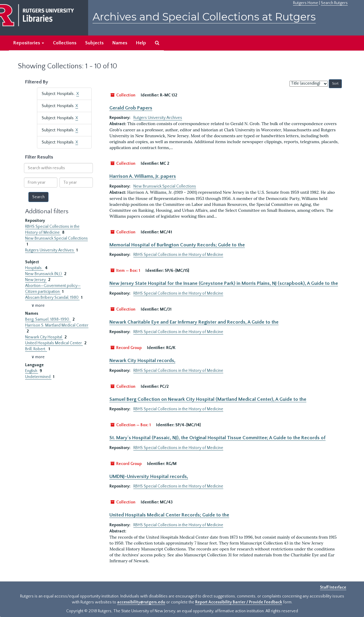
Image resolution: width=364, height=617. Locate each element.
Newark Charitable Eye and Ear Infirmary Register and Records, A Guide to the (194, 322)
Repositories (29, 43)
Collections (65, 43)
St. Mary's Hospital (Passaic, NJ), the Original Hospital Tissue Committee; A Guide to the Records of (217, 438)
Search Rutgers (334, 3)
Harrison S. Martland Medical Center (57, 325)
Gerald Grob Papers (131, 108)
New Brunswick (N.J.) (44, 274)
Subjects (94, 43)
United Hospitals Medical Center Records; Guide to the (169, 515)
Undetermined (38, 377)
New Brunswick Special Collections (56, 238)
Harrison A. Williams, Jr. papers (143, 176)
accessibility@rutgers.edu (141, 602)
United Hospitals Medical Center (54, 343)
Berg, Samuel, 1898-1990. (48, 319)
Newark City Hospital (44, 337)
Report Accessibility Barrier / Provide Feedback (239, 602)
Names (120, 43)
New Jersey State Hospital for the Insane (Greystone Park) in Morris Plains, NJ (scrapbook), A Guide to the (224, 283)
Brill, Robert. (36, 349)
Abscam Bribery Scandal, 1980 (52, 298)
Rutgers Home (306, 3)
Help (141, 43)
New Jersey (36, 280)
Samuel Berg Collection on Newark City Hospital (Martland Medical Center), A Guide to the (208, 399)
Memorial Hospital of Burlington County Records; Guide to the (177, 245)
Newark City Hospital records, (142, 361)
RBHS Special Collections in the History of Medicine (178, 255)
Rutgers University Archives (50, 250)
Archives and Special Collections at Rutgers (204, 17)
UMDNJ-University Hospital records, (149, 477)
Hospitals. (34, 268)
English (32, 371)
